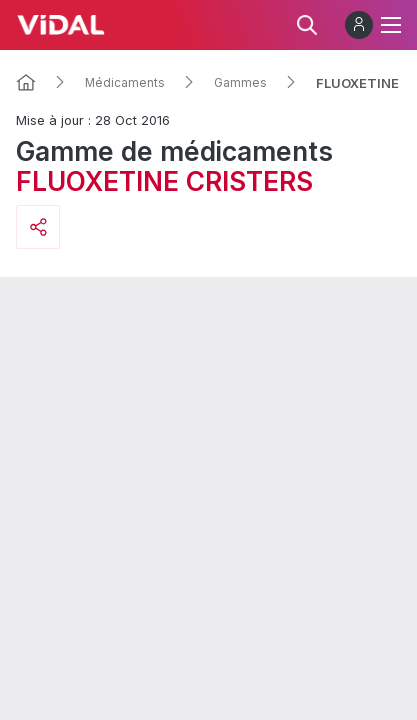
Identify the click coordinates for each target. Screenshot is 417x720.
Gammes (240, 83)
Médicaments (125, 83)
